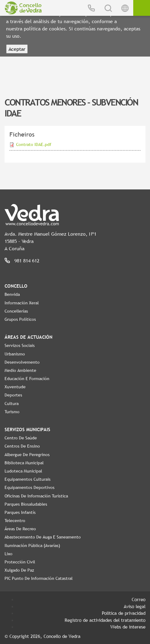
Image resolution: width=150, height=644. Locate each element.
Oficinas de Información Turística (36, 496)
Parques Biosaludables (26, 504)
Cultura (12, 403)
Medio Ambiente (20, 370)
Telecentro (15, 521)
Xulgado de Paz (19, 570)
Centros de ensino (22, 446)
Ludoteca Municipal (23, 471)
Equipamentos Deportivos (30, 487)
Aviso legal (135, 606)
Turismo (12, 412)
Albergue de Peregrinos (27, 455)
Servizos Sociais (20, 345)
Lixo (9, 554)
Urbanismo (15, 354)
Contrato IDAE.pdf (34, 144)
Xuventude (15, 387)
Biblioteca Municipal (24, 463)
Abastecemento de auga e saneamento (43, 537)
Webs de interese (128, 627)
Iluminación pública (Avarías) (32, 545)
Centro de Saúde (21, 438)
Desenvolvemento (22, 362)
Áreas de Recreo (20, 529)
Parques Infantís (20, 512)
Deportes (13, 395)
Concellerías (16, 311)
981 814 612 (27, 261)
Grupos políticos (20, 319)
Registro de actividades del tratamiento (105, 620)
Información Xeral (22, 303)
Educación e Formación (27, 379)
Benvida (12, 294)
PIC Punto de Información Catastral (39, 578)
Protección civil (20, 562)
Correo (139, 599)
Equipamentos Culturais (28, 479)
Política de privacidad (124, 613)
